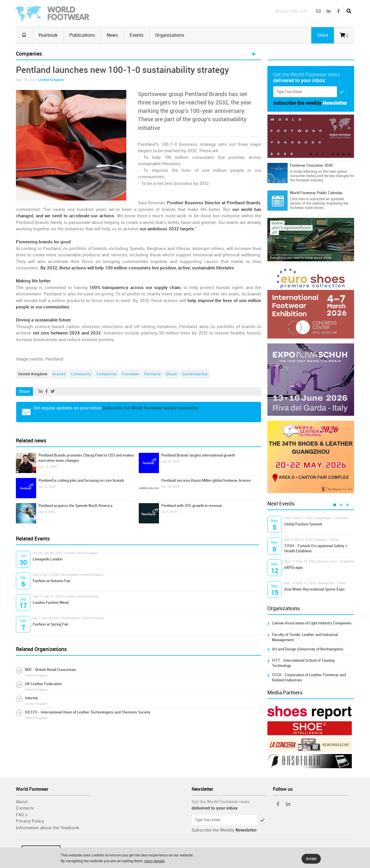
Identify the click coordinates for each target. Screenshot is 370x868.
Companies (107, 374)
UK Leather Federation (43, 684)
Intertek (31, 698)
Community (81, 374)
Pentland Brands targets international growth (198, 455)
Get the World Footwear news (221, 802)
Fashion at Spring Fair (51, 624)
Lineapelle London (48, 559)
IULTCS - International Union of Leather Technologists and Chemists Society (88, 712)
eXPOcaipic (294, 568)
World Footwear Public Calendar (316, 193)
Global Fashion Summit (303, 524)
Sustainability (195, 374)
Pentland (152, 374)
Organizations (170, 35)
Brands (59, 374)
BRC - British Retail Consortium (50, 670)
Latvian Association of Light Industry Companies (312, 623)
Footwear (131, 374)
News (112, 35)
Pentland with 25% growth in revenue (192, 506)
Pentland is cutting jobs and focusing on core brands (81, 480)
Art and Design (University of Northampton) (308, 649)
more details (155, 861)
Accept (311, 859)
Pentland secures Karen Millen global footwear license (206, 480)
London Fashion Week (51, 603)
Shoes (171, 374)
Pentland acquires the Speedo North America (75, 506)
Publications (82, 35)
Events (137, 35)
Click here (297, 199)
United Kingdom (51, 80)
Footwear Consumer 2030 (311, 165)
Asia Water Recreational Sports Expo (314, 589)
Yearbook (48, 35)
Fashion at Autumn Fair (52, 581)
